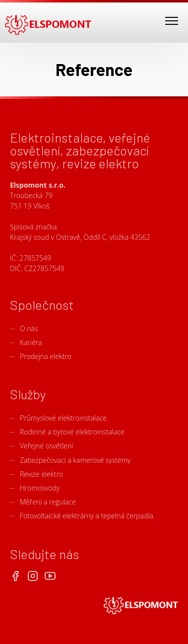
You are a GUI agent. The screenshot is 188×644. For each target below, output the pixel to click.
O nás (29, 328)
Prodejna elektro (46, 356)
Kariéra (31, 342)
